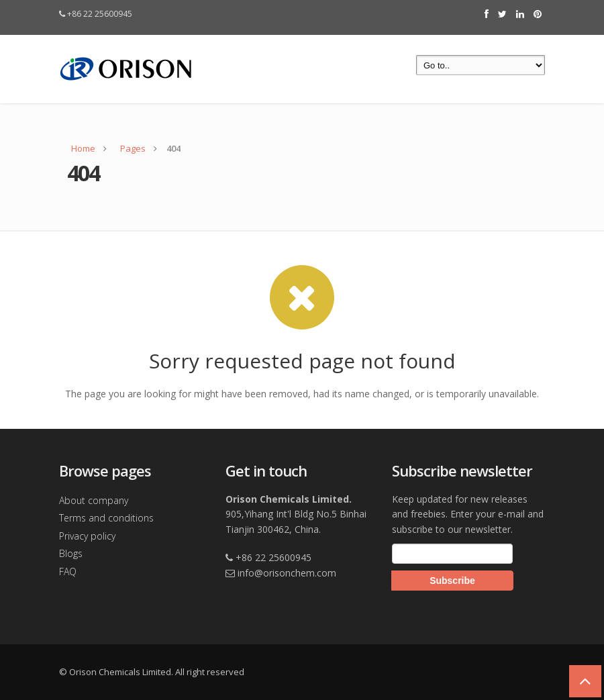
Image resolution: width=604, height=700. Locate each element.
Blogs (71, 553)
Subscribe (452, 581)
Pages (133, 148)
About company (94, 500)
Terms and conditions (106, 518)
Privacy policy (87, 536)
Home (83, 148)
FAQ (68, 571)
